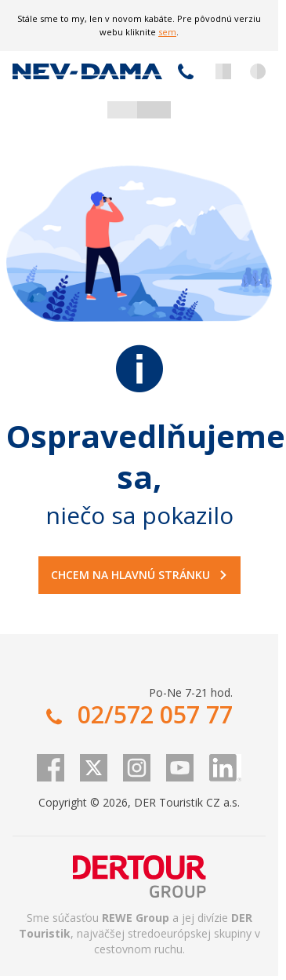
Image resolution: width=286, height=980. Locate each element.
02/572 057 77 (186, 71)
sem (167, 32)
